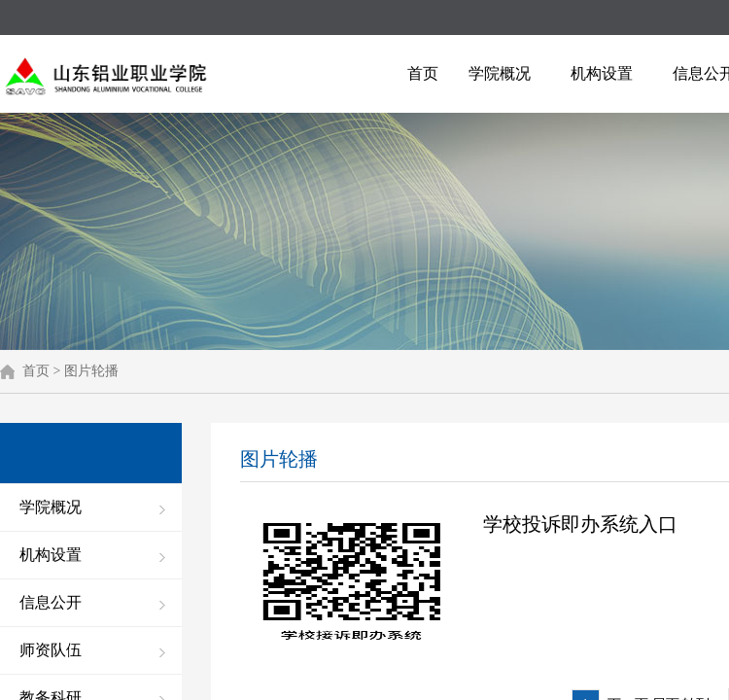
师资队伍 (51, 650)
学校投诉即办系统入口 (580, 524)
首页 (423, 73)
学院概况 (500, 73)
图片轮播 (91, 371)
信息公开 (51, 602)
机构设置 (602, 73)
